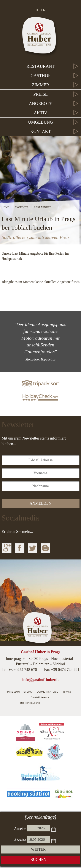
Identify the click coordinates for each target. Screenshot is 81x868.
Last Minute (42, 207)
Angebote (41, 103)
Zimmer (41, 85)
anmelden (40, 503)
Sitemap (28, 692)
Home (6, 207)
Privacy (66, 692)
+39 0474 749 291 (65, 670)
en (43, 10)
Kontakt (40, 131)
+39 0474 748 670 (23, 670)
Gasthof (40, 76)
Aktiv (40, 113)
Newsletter (18, 425)
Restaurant (40, 66)
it (37, 10)
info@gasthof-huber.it (40, 680)
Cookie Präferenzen (40, 697)
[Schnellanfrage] (40, 817)
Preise (40, 94)
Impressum (13, 692)
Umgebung (41, 122)
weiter (38, 849)
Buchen (38, 860)
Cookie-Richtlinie (48, 692)
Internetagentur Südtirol (50, 703)
